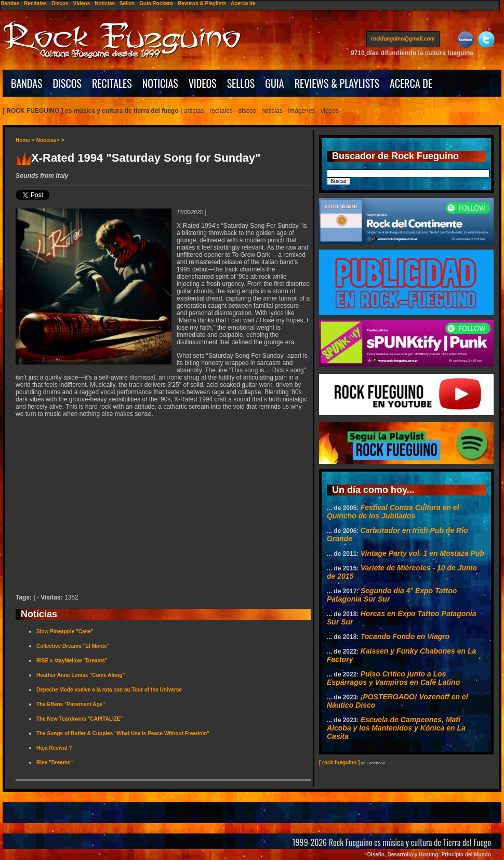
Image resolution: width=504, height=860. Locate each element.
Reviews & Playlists (202, 3)
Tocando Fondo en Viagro (405, 636)
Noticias (105, 3)
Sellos (127, 3)
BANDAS (27, 83)
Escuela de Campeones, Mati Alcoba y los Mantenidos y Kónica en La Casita (396, 728)
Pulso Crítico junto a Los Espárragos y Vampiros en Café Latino (393, 678)
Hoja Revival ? (54, 748)
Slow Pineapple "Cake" (65, 631)
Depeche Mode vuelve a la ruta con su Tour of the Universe (109, 690)
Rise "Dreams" (55, 763)
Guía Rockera (156, 3)
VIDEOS (203, 83)
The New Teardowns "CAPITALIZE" (79, 719)
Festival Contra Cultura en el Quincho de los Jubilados (393, 512)
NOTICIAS (160, 83)
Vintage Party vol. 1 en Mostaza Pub (422, 553)
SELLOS (241, 83)
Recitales (35, 3)
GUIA (274, 83)
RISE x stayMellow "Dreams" (72, 661)
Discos (60, 3)
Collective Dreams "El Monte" (73, 646)
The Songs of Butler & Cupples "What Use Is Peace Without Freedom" (123, 733)
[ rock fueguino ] (339, 763)
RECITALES (112, 83)
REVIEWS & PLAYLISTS (337, 83)
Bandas (10, 3)
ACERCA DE (411, 83)
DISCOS (68, 83)
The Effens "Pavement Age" (71, 704)
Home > (25, 140)
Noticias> (48, 140)
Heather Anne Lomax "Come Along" (81, 675)
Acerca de (243, 3)
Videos (82, 3)
